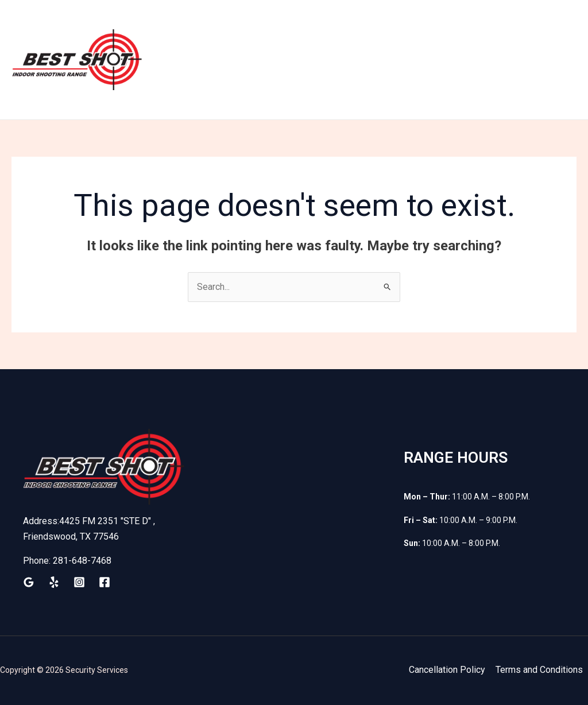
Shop (426, 30)
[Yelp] (54, 582)
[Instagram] (79, 582)
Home (185, 30)
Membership (285, 30)
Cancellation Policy (447, 670)
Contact (189, 89)
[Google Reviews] (29, 582)
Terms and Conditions (539, 670)
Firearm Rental (364, 30)
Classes (522, 30)
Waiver (470, 30)
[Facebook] (105, 582)
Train (228, 30)
